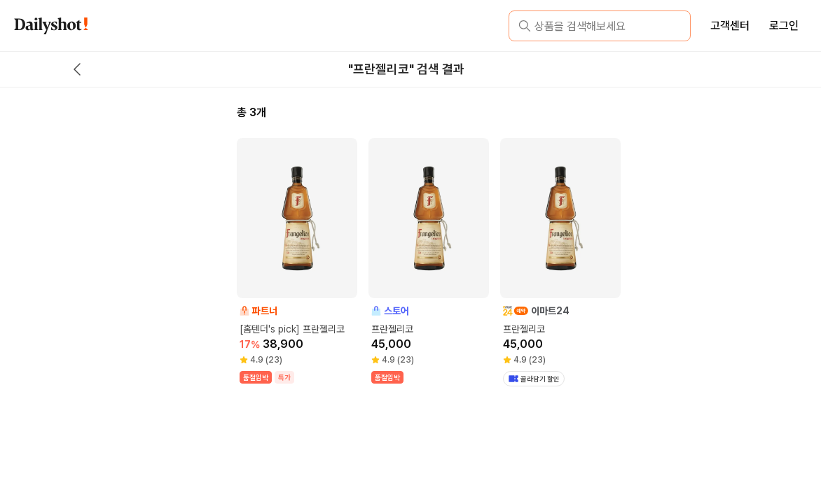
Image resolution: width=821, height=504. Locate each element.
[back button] (77, 69)
